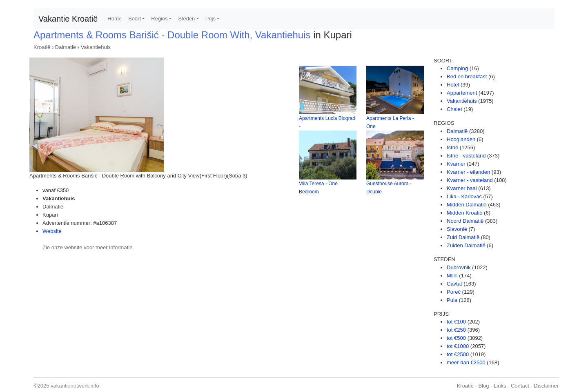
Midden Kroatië (464, 213)
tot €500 (456, 338)
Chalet (454, 109)
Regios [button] (159, 19)
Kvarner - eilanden (468, 172)
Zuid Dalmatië (463, 237)
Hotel (453, 85)
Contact (520, 386)
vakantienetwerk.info (75, 386)
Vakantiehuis (96, 47)
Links (500, 386)
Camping (457, 68)
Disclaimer (546, 386)
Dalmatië (66, 47)
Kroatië (42, 47)
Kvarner (456, 164)
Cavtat (454, 284)
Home (115, 19)
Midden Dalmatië (467, 205)
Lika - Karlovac (464, 196)
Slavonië (457, 229)
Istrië (452, 147)
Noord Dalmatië (465, 221)
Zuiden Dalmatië (466, 245)
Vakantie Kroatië (68, 19)
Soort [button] (135, 19)
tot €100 (456, 322)
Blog (483, 386)
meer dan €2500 (466, 362)
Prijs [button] (210, 19)
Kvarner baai (462, 188)
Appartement (462, 93)
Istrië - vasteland (466, 156)
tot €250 (456, 330)
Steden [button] (186, 19)
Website (52, 231)
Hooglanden (461, 139)
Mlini (452, 276)
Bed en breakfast (467, 76)
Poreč (454, 292)
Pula (452, 300)
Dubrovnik (459, 267)
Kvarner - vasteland (470, 180)
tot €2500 (458, 354)
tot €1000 (458, 346)
